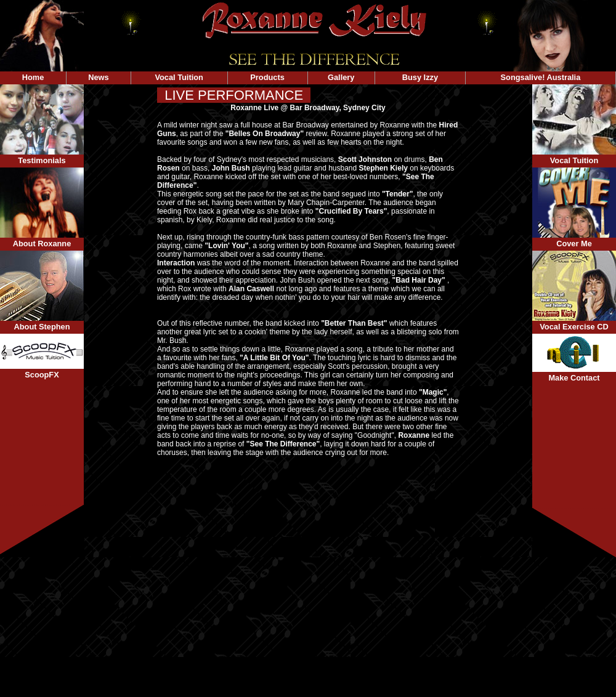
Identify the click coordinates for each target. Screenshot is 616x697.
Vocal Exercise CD (574, 327)
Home (33, 77)
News (99, 77)
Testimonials (42, 160)
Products (268, 77)
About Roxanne (42, 244)
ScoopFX (42, 375)
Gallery (341, 77)
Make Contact (574, 378)
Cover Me (574, 244)
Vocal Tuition (179, 77)
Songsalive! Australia (541, 77)
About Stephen (42, 327)
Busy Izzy (420, 77)
